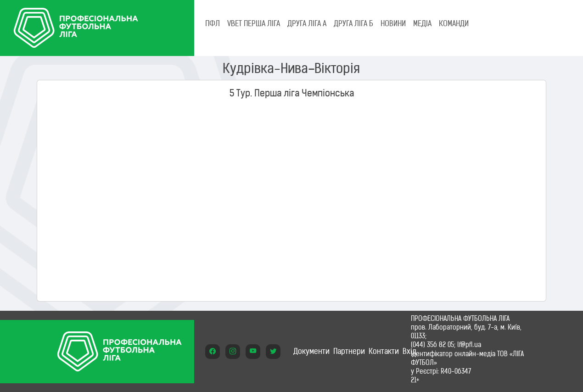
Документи (311, 351)
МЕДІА (422, 23)
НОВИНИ (393, 23)
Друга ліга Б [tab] (353, 23)
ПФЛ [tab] (213, 23)
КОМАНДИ (454, 23)
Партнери (349, 351)
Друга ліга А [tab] (307, 23)
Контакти (384, 351)
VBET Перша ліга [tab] (254, 23)
